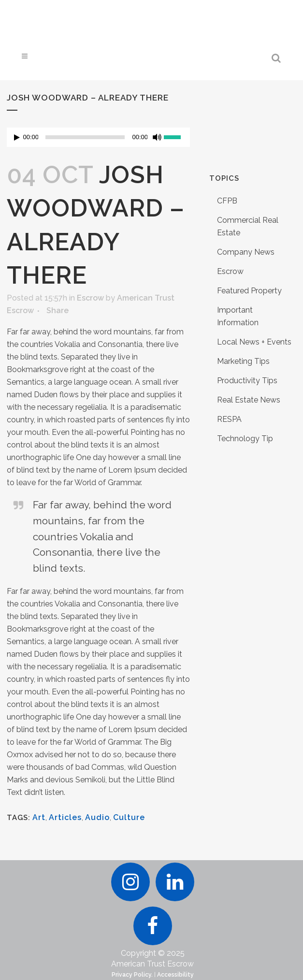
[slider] (85, 137)
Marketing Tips (243, 361)
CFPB (227, 201)
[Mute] (157, 137)
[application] (99, 137)
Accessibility (175, 975)
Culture (129, 817)
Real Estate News (249, 400)
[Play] (17, 137)
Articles (65, 817)
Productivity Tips (247, 381)
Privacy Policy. (132, 975)
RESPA (229, 419)
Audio (97, 817)
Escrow (90, 298)
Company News (246, 252)
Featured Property (249, 291)
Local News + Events (254, 342)
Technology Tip (245, 439)
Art (39, 817)
